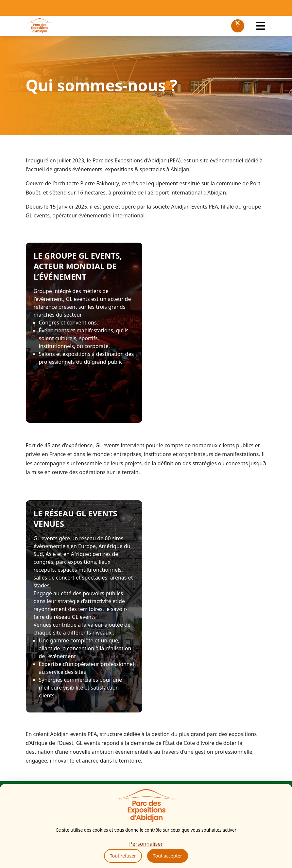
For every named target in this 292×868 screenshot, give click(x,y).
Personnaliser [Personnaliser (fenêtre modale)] (146, 844)
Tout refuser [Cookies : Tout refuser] (123, 856)
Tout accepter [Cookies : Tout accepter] (168, 856)
